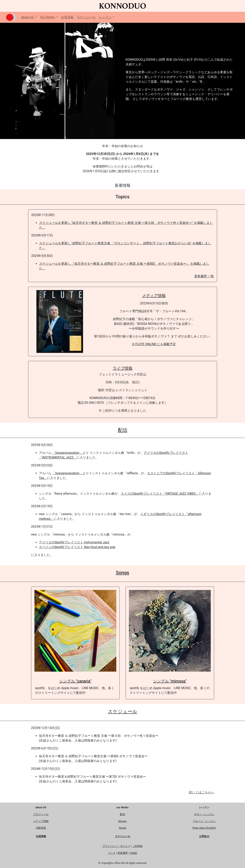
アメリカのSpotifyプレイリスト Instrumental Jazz (74, 542)
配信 (123, 430)
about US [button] (28, 17)
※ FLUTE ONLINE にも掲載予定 (154, 344)
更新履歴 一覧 (204, 276)
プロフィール (41, 814)
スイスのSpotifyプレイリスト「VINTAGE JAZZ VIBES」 (160, 494)
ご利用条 (138, 846)
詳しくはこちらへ (202, 792)
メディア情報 (154, 296)
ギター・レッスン (204, 814)
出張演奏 (67, 17)
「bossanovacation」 (67, 453)
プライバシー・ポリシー (116, 846)
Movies (122, 821)
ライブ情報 (123, 368)
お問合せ (204, 836)
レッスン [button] (105, 17)
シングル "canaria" (75, 681)
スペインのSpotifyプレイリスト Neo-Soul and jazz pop (77, 547)
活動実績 (41, 828)
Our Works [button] (48, 17)
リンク (112, 853)
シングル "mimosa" (170, 681)
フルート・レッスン (204, 821)
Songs (122, 573)
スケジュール (86, 17)
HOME (133, 853)
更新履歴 (123, 853)
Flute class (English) (204, 828)
